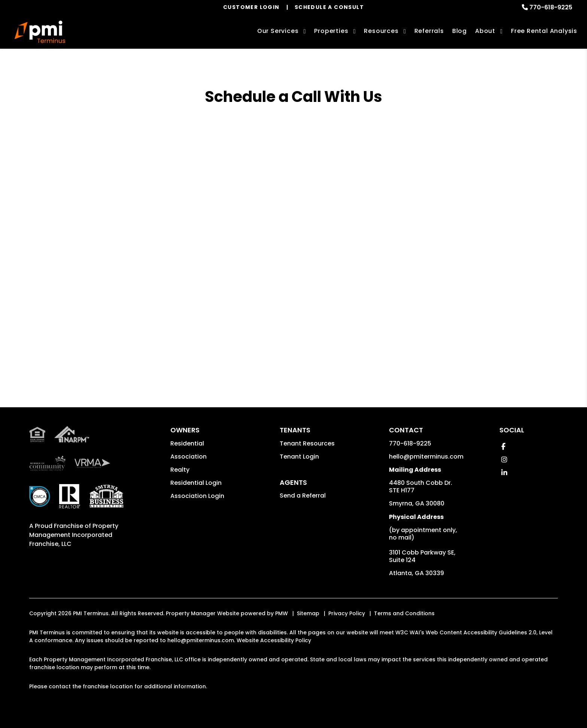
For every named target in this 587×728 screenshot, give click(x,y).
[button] (503, 446)
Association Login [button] (197, 496)
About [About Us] (485, 31)
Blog (460, 31)
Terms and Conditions (404, 613)
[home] (40, 32)
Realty (180, 470)
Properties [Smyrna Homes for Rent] (331, 31)
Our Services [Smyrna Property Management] (278, 31)
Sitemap (308, 613)
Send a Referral (303, 496)
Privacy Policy (347, 613)
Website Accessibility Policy (274, 640)
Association (188, 457)
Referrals (429, 31)
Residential (187, 443)
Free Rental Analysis (544, 31)
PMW (282, 613)
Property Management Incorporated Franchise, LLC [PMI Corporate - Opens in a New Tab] (74, 535)
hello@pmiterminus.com (426, 457)
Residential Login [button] (196, 483)
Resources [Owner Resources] (381, 31)
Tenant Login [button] (299, 457)
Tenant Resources (307, 443)
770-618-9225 (551, 7)
